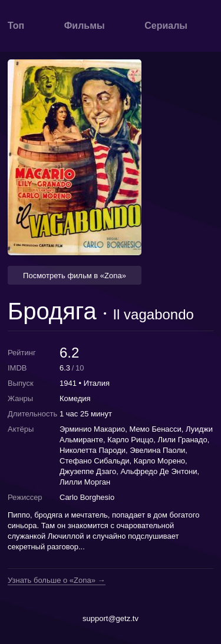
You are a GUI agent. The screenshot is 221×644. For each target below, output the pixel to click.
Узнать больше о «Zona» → (57, 580)
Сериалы (166, 26)
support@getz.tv (111, 618)
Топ (16, 26)
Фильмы (85, 26)
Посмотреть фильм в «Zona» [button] (75, 276)
